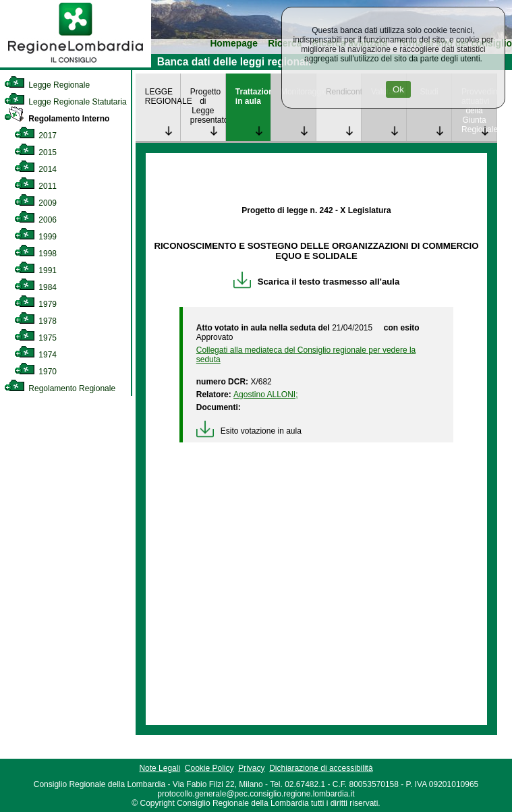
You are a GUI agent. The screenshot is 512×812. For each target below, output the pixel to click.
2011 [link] (35, 186)
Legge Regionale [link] (47, 85)
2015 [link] (35, 152)
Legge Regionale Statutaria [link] (65, 102)
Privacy (251, 768)
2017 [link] (35, 136)
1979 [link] (35, 304)
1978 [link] (35, 321)
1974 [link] (35, 355)
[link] (76, 65)
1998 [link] (35, 254)
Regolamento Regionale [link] (60, 388)
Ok (398, 89)
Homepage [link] (234, 43)
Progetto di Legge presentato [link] (208, 106)
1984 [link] (35, 287)
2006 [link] (35, 220)
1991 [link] (35, 270)
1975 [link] (35, 338)
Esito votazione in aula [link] (249, 431)
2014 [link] (35, 169)
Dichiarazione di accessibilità (321, 768)
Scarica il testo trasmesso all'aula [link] (317, 282)
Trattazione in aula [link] (253, 96)
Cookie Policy (209, 768)
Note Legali (160, 768)
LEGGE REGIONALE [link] (163, 96)
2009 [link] (35, 203)
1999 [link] (35, 237)
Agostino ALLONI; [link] (265, 395)
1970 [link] (35, 372)
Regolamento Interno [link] (57, 119)
